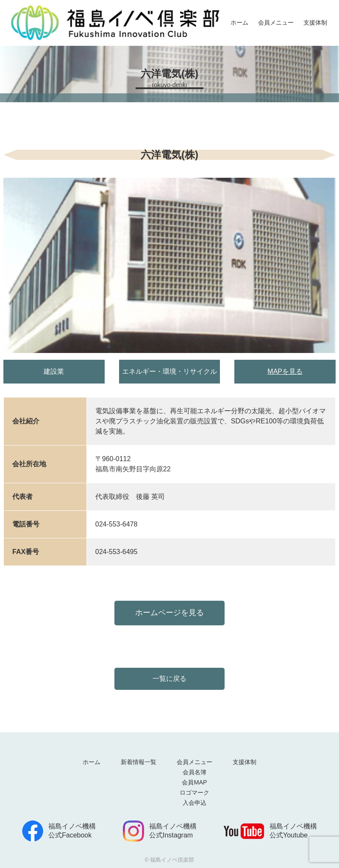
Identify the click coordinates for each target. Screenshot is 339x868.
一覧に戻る (169, 679)
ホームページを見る (169, 613)
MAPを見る (285, 371)
